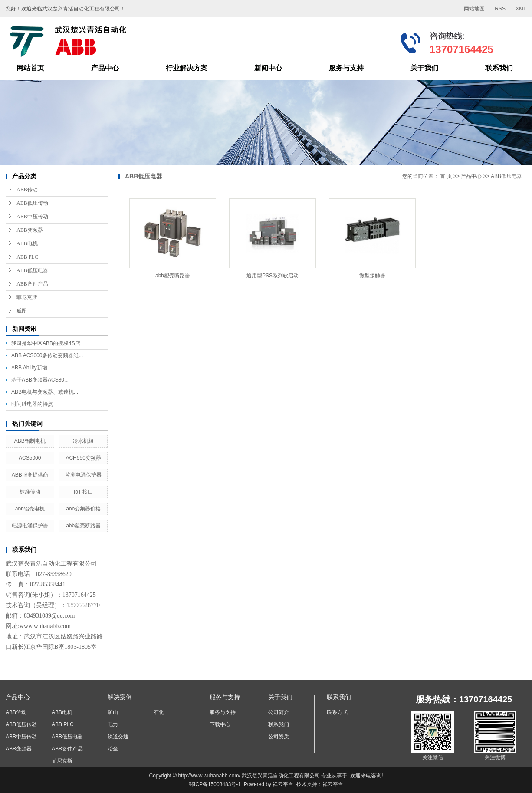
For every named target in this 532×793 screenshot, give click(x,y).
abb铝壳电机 (30, 509)
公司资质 (279, 737)
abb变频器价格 (83, 509)
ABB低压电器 (32, 270)
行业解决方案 (187, 68)
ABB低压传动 (32, 203)
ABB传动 (27, 190)
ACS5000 (30, 458)
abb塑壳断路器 (83, 526)
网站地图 (474, 9)
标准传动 (30, 492)
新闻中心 (268, 68)
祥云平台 (283, 784)
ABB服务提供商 (30, 475)
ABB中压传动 (32, 217)
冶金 (113, 749)
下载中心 (220, 724)
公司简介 (279, 712)
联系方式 (337, 712)
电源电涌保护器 (30, 526)
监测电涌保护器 (83, 475)
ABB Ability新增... (31, 368)
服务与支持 (346, 68)
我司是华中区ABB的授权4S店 (46, 343)
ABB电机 (27, 243)
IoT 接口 (83, 492)
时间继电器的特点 (32, 404)
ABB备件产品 (32, 284)
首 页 (446, 176)
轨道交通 (118, 737)
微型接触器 (372, 276)
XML (521, 9)
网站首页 (30, 68)
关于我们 (424, 68)
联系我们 (499, 68)
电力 (113, 724)
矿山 (113, 712)
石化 (159, 712)
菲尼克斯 (27, 297)
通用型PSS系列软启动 (273, 276)
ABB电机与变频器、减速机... (45, 392)
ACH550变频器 (83, 458)
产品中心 (105, 68)
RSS (500, 9)
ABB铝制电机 (30, 441)
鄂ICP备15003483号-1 (215, 784)
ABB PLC (27, 257)
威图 (22, 311)
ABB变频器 (30, 230)
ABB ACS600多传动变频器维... (47, 355)
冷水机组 (83, 441)
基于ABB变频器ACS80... (40, 380)
